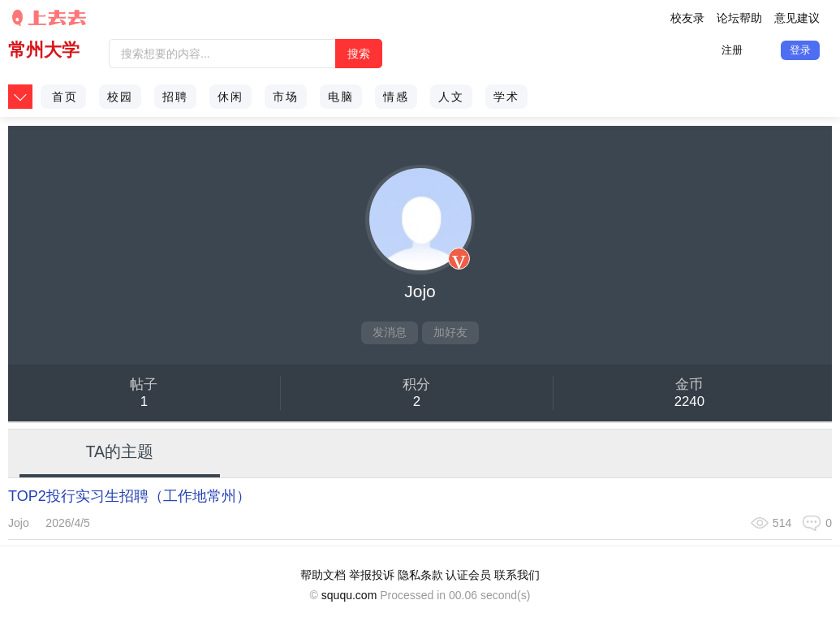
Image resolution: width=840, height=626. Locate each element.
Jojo (19, 523)
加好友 (450, 332)
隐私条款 (420, 575)
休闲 (230, 97)
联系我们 (517, 575)
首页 (65, 97)
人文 (451, 97)
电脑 (341, 97)
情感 (396, 97)
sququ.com (349, 595)
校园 (120, 97)
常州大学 (44, 50)
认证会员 (468, 575)
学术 (506, 97)
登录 (800, 50)
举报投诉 (372, 575)
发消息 (390, 332)
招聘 (175, 97)
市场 (286, 97)
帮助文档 (323, 575)
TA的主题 (120, 451)
